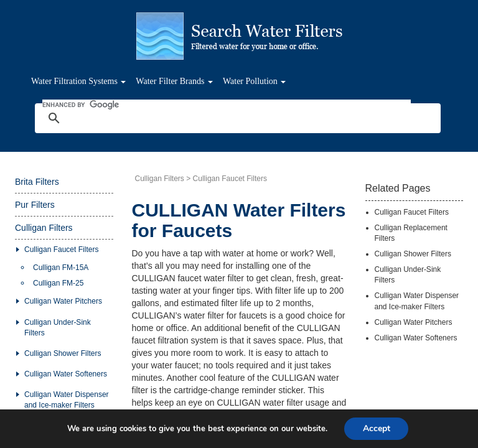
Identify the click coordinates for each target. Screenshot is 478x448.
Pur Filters (35, 205)
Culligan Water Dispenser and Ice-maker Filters (67, 400)
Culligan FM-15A (61, 268)
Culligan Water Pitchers (63, 301)
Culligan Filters (44, 228)
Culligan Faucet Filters (61, 250)
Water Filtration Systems (78, 81)
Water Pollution (254, 81)
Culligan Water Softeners (66, 374)
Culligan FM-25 (58, 283)
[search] (227, 105)
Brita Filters (37, 182)
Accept (377, 428)
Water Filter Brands (174, 81)
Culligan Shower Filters (63, 353)
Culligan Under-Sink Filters (58, 328)
